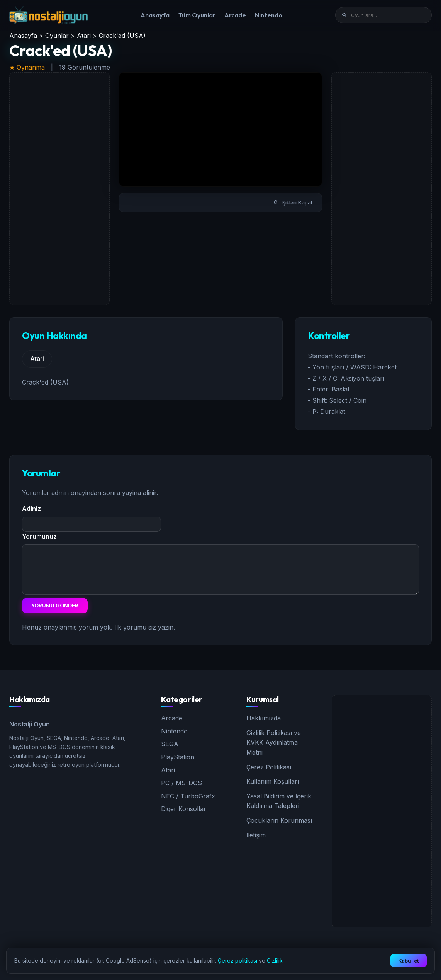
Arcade (235, 15)
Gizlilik (275, 960)
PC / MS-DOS (181, 783)
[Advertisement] (59, 189)
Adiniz (31, 509)
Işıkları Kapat (293, 202)
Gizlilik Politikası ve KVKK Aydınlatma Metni (274, 743)
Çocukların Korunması (279, 820)
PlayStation (178, 757)
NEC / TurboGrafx (188, 796)
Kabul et (409, 961)
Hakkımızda (264, 718)
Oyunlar (57, 36)
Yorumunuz (39, 536)
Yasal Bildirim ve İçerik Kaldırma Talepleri (279, 801)
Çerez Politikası (269, 767)
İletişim (256, 835)
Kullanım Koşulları (273, 781)
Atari (84, 36)
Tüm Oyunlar (197, 15)
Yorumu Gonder (55, 606)
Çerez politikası (237, 960)
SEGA (170, 744)
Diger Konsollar (184, 809)
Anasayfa (155, 15)
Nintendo (269, 15)
